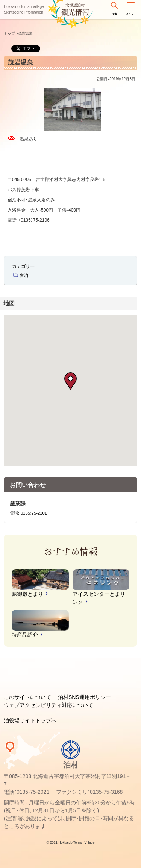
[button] (70, 381)
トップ (9, 33)
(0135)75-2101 (33, 513)
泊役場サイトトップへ (30, 720)
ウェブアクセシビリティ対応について (49, 705)
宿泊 (24, 276)
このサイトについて (27, 697)
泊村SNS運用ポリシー (84, 697)
